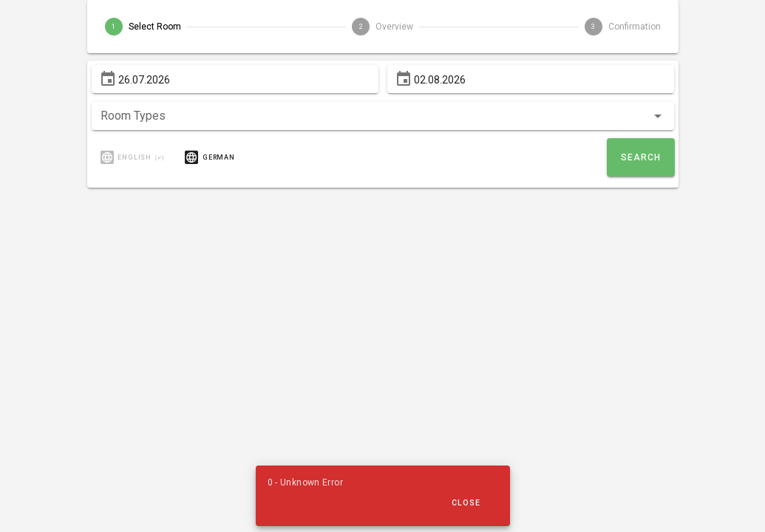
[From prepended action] (108, 79)
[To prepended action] (404, 79)
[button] (383, 116)
